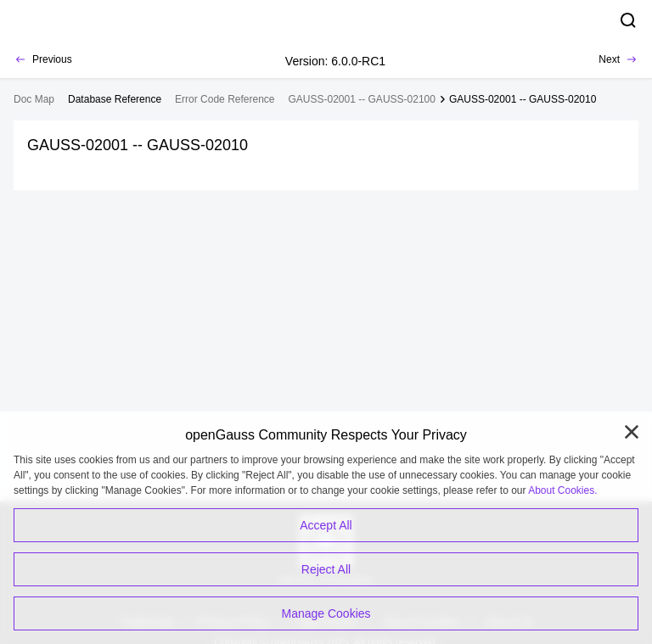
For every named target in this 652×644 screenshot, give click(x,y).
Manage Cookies (326, 613)
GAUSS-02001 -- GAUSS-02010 (523, 99)
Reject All (326, 569)
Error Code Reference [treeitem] (225, 99)
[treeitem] (115, 99)
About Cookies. (562, 490)
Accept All (326, 525)
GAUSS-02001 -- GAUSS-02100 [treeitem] (362, 99)
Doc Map (34, 99)
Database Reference (115, 99)
